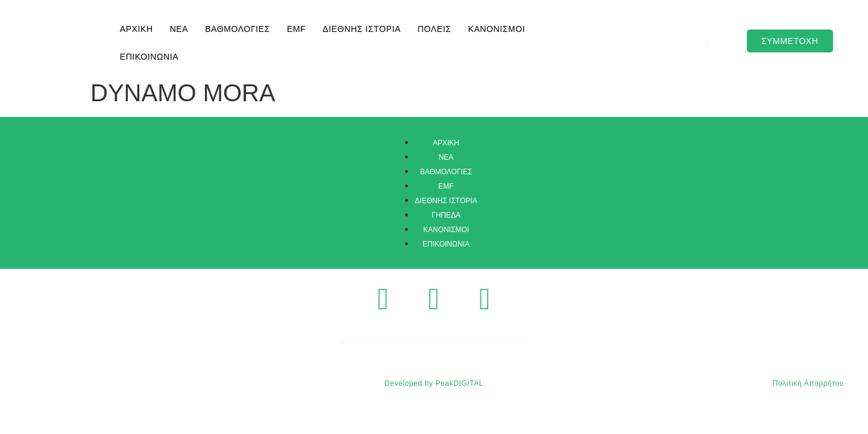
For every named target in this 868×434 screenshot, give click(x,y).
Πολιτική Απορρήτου (808, 383)
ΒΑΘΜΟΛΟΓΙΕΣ (237, 29)
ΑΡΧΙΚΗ (137, 29)
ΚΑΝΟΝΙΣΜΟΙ (496, 29)
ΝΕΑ (179, 29)
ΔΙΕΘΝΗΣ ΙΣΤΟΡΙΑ (362, 29)
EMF (296, 29)
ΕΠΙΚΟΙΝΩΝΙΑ (149, 57)
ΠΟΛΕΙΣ (435, 29)
